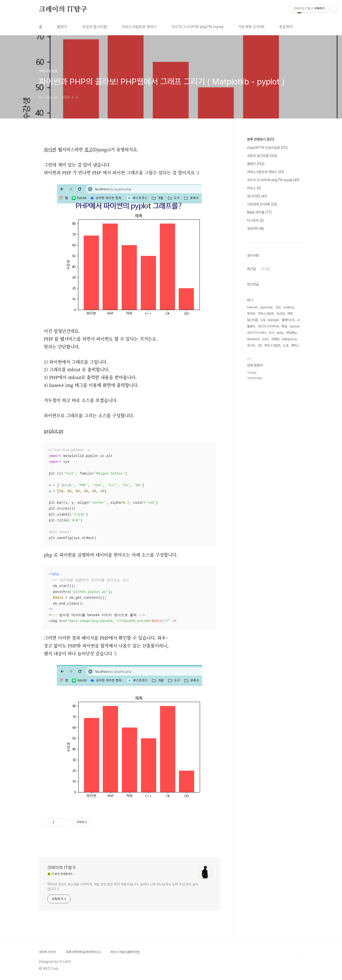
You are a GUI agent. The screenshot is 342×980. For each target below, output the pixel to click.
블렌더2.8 (288, 320)
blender (273, 320)
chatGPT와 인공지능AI (267, 148)
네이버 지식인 (47, 952)
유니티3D (257, 196)
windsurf (253, 339)
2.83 (265, 339)
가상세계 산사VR (251, 27)
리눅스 (254, 188)
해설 (284, 326)
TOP (299, 954)
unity (280, 333)
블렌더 (62, 27)
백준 (290, 314)
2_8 (286, 345)
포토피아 (286, 27)
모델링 (275, 339)
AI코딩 (281, 314)
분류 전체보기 (261, 139)
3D (260, 345)
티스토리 (255, 220)
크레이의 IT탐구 (63, 10)
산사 (271, 333)
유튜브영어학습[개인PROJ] (83, 952)
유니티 (251, 345)
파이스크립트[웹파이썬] (125, 952)
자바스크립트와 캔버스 (139, 27)
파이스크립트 (272, 345)
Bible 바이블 (259, 212)
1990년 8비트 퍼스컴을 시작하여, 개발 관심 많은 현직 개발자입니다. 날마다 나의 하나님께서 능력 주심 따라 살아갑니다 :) (123, 887)
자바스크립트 (266, 314)
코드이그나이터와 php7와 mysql (197, 27)
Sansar (295, 326)
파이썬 (251, 314)
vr (299, 320)
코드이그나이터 (256, 333)
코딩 (278, 307)
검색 (288, 10)
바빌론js (291, 333)
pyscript (266, 307)
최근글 (251, 269)
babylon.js (289, 339)
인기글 (265, 269)
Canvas (252, 307)
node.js (289, 307)
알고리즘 (252, 320)
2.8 (263, 320)
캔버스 (295, 345)
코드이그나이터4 (268, 326)
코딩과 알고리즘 (94, 27)
